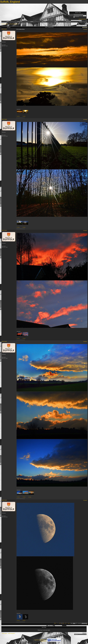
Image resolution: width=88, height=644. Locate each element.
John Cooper (4, 29)
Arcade (80, 22)
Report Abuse (43, 641)
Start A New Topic (80, 26)
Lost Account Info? (82, 19)
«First (55, 623)
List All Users (20, 22)
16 (60, 623)
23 (66, 623)
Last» (69, 623)
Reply (85, 26)
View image (18, 116)
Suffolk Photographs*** (14, 24)
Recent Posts (68, 22)
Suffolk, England (5, 24)
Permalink (85, 29)
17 (61, 623)
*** (87, 625)
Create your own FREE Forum (40, 640)
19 (63, 623)
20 (64, 623)
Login (85, 16)
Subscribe (84, 633)
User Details (44, 22)
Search (32, 22)
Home (8, 22)
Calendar (56, 22)
